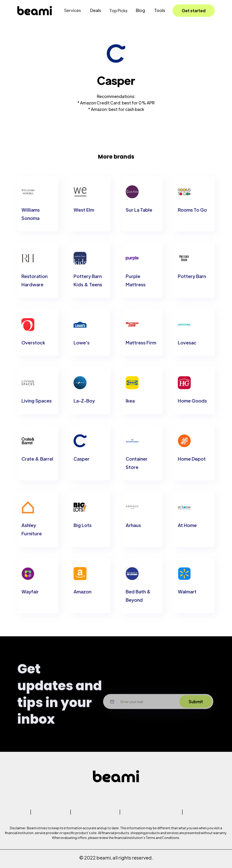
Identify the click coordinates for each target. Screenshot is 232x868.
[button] (73, 11)
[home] (35, 10)
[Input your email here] (142, 711)
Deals (96, 10)
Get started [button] (194, 10)
